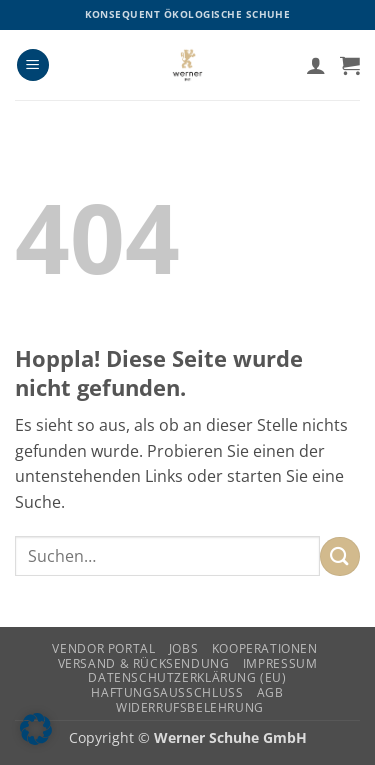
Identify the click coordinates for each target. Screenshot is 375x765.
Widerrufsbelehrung (190, 707)
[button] (33, 65)
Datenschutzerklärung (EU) (187, 677)
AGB (270, 692)
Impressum (280, 663)
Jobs (183, 648)
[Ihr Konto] (316, 65)
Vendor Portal (103, 648)
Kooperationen (265, 648)
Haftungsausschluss (167, 692)
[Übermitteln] (340, 556)
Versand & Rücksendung (144, 663)
